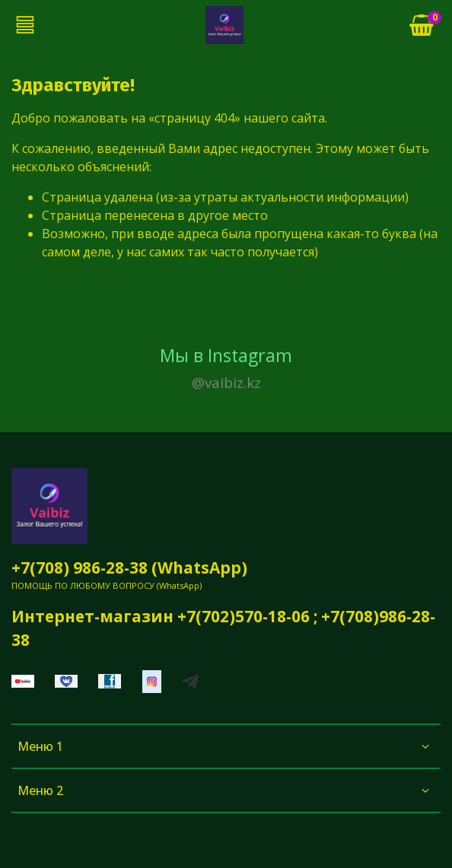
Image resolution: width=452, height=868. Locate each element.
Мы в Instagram (226, 369)
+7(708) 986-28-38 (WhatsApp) (129, 568)
